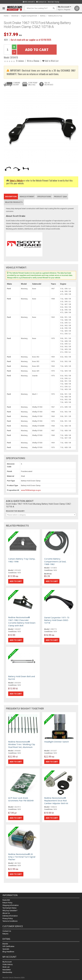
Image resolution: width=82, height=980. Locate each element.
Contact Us (41, 2)
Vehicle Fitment (27, 196)
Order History (8, 964)
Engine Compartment (29, 16)
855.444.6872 (29, 2)
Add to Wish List (50, 61)
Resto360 (6, 900)
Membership (7, 972)
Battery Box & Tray (55, 16)
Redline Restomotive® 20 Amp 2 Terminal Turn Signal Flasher (22, 857)
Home (6, 16)
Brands (5, 944)
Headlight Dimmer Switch (57, 742)
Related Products (14, 202)
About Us (6, 913)
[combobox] (41, 515)
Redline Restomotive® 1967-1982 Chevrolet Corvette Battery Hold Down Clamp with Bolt (22, 621)
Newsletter (7, 970)
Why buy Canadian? (10, 911)
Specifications (44, 196)
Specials (6, 949)
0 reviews (20, 61)
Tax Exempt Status (9, 908)
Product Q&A (60, 196)
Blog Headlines (8, 952)
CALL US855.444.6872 (49, 84)
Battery (43, 16)
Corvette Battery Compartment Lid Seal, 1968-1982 (55, 561)
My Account (7, 962)
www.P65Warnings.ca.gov (31, 490)
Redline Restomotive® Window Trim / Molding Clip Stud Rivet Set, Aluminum (22, 744)
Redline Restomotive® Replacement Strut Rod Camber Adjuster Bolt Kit (56, 801)
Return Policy (7, 903)
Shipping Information (11, 905)
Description (11, 196)
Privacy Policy (8, 918)
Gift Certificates (8, 946)
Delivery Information (10, 916)
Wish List (6, 967)
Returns (5, 934)
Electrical (15, 16)
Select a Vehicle (16, 180)
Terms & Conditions (10, 921)
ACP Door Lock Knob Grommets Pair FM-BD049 (21, 799)
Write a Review (33, 61)
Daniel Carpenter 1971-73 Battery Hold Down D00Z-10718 (57, 620)
